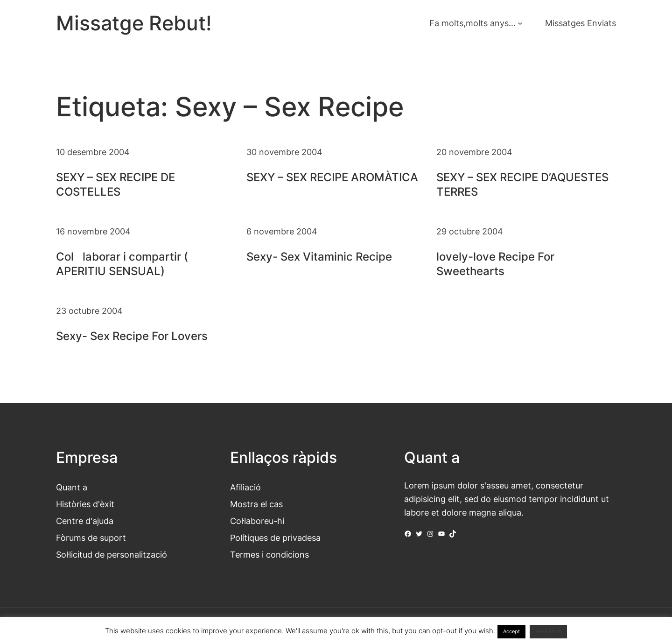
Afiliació (245, 487)
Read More (548, 631)
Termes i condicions (269, 554)
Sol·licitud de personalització (112, 554)
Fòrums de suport (91, 538)
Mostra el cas (256, 504)
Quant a (72, 487)
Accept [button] (511, 631)
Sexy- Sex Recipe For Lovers (132, 336)
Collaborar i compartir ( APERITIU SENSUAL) (122, 264)
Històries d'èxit (85, 504)
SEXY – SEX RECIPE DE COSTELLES (115, 184)
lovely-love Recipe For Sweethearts (495, 264)
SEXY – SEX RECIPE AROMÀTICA (332, 177)
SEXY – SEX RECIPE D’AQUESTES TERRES (522, 184)
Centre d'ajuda (85, 521)
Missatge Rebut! (134, 23)
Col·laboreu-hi (257, 521)
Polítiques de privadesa (275, 538)
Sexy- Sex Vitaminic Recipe (319, 257)
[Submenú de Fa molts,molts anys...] (520, 23)
